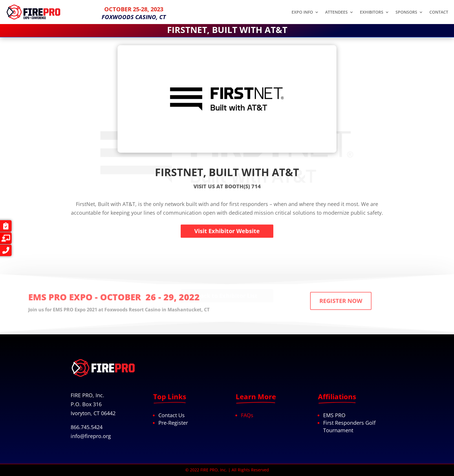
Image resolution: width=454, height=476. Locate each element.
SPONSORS (406, 12)
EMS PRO (334, 415)
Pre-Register (173, 423)
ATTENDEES (336, 12)
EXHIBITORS (372, 12)
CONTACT (439, 12)
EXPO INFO (302, 12)
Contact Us (172, 415)
